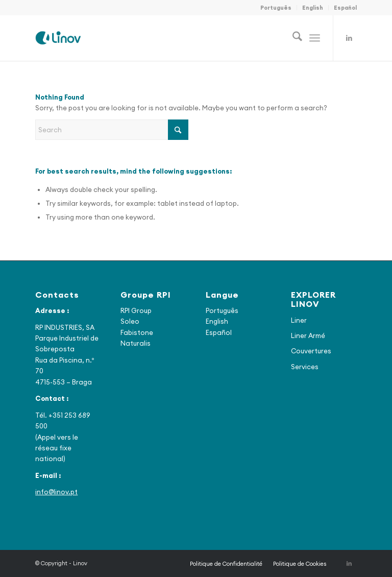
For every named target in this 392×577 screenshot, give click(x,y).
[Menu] (315, 38)
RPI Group (136, 310)
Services (305, 367)
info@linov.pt (56, 492)
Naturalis (136, 343)
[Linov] (58, 38)
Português (276, 8)
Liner (299, 320)
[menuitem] (276, 8)
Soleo (130, 321)
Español (345, 8)
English (313, 8)
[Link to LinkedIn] (349, 38)
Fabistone (137, 332)
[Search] (292, 38)
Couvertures (311, 351)
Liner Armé (308, 335)
